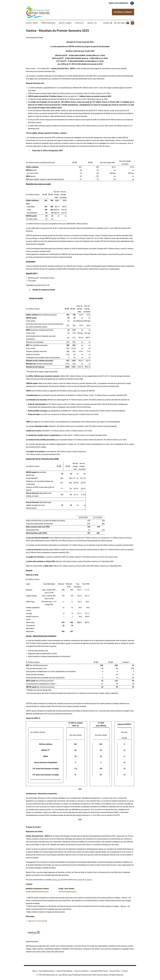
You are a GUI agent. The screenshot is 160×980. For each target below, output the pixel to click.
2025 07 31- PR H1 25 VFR (37, 921)
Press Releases (48, 23)
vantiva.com (56, 880)
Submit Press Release (64, 971)
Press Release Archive (47, 971)
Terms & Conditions (81, 971)
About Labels (65, 23)
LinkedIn (79, 880)
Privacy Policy (115, 971)
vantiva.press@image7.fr (68, 891)
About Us (92, 23)
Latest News (32, 23)
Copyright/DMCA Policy (99, 971)
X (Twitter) (88, 880)
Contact (79, 23)
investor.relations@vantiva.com (37, 891)
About (34, 971)
